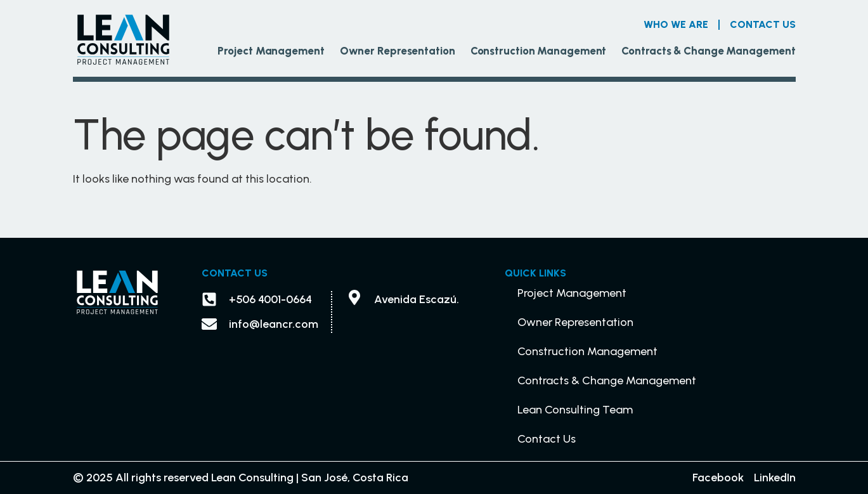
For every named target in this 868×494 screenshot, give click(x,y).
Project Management (271, 51)
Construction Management (539, 51)
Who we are (676, 24)
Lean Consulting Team (575, 410)
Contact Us (763, 24)
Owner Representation (398, 51)
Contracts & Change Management (708, 51)
